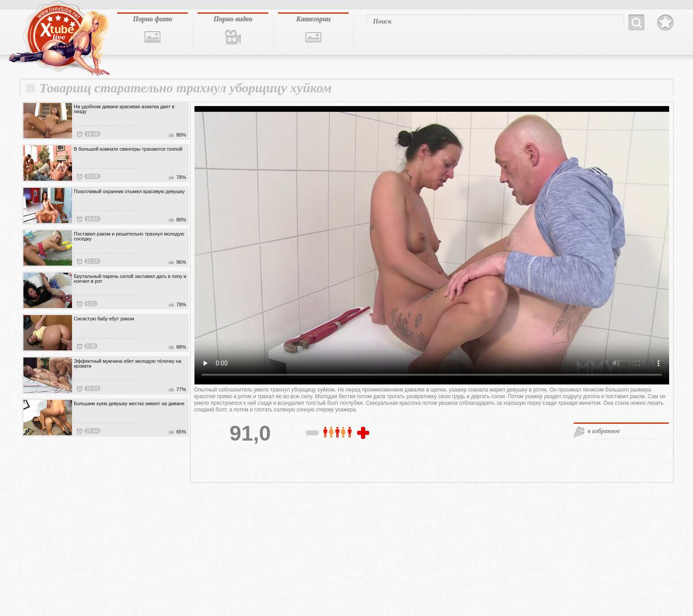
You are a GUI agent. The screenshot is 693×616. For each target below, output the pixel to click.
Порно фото (152, 19)
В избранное (665, 23)
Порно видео (233, 19)
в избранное (604, 431)
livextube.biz (58, 38)
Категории (313, 19)
